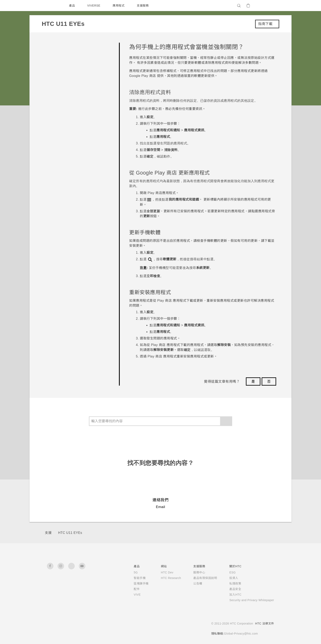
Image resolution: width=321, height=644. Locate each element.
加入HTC (230, 595)
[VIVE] (269, 6)
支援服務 (144, 6)
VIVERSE (94, 6)
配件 (130, 589)
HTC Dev (161, 572)
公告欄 (193, 583)
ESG (227, 572)
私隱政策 (230, 583)
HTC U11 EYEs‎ (70, 533)
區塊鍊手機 (134, 583)
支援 (48, 533)
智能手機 (133, 578)
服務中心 (194, 572)
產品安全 (230, 589)
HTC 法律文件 (264, 623)
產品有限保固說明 (200, 578)
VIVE (131, 595)
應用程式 (120, 6)
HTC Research (165, 578)
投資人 (229, 578)
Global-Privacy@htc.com (240, 634)
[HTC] (52, 6)
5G (129, 572)
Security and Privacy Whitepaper (249, 600)
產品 (72, 6)
